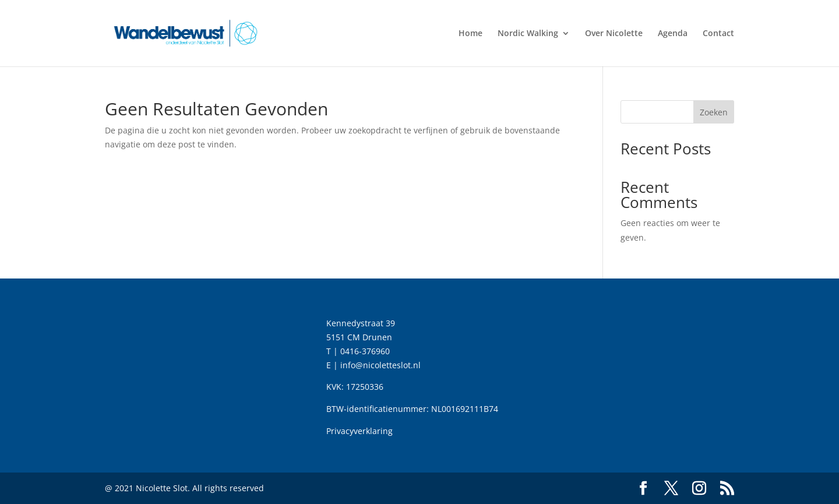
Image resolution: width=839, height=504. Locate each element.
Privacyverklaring (359, 431)
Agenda (673, 34)
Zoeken (714, 112)
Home (470, 34)
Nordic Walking (528, 34)
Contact (718, 34)
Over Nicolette (614, 34)
